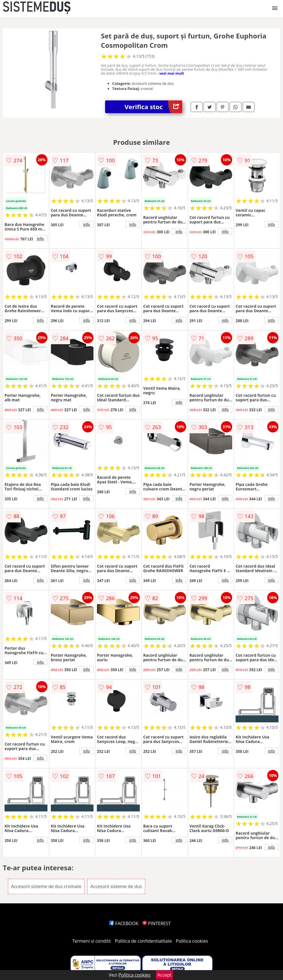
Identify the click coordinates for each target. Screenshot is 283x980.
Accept (164, 975)
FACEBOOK (124, 923)
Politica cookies (192, 941)
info (40, 238)
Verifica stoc (153, 107)
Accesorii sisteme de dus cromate (46, 886)
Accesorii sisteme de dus (116, 886)
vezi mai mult (172, 73)
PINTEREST (156, 923)
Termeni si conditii (92, 941)
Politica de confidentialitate (143, 941)
